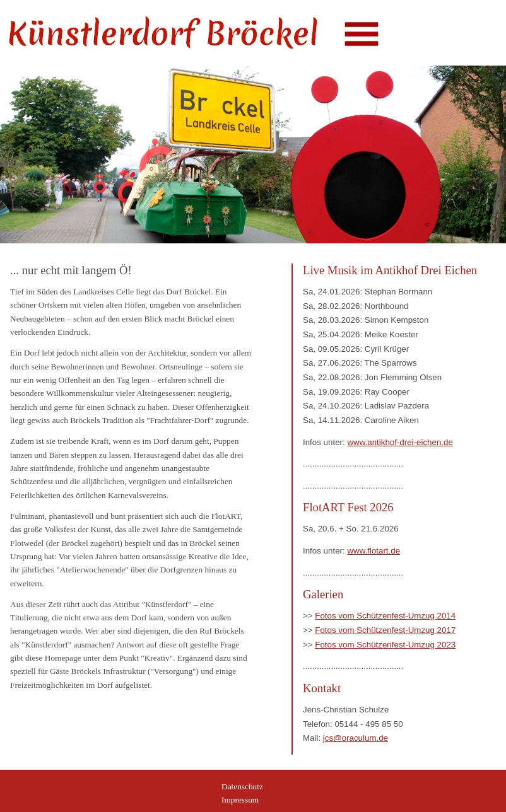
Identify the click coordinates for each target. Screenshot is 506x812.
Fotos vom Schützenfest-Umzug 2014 (385, 616)
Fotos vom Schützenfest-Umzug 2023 (385, 645)
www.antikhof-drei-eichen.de (400, 442)
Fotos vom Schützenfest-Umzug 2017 (385, 630)
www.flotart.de (374, 551)
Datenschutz (242, 786)
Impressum (240, 800)
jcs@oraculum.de (356, 738)
